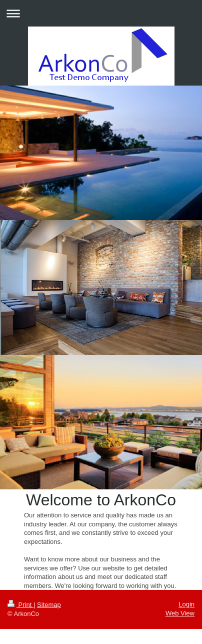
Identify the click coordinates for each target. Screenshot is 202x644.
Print (20, 605)
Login (186, 604)
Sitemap (49, 605)
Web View (180, 613)
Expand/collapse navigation (101, 13)
